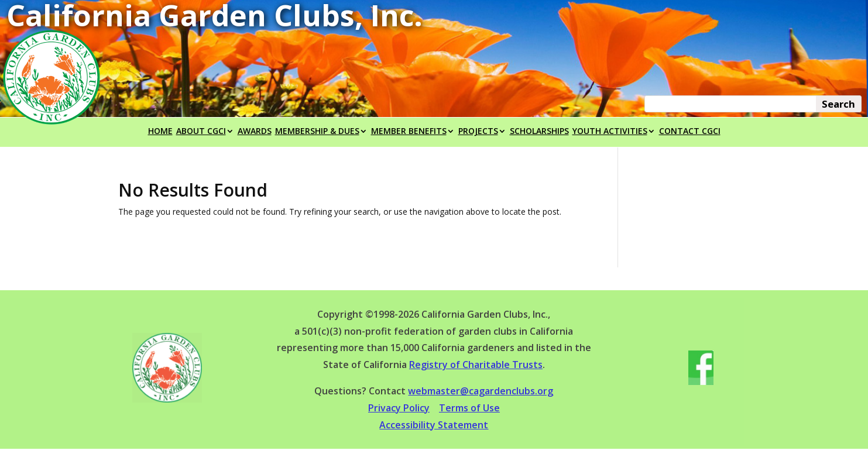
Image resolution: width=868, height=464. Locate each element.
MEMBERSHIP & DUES (317, 132)
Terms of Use (469, 408)
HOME (160, 132)
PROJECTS (478, 132)
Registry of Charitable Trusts (476, 365)
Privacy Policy (399, 408)
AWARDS (255, 132)
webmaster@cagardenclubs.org (481, 391)
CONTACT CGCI (690, 132)
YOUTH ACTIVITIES (610, 132)
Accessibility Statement (434, 425)
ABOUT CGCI (201, 132)
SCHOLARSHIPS (539, 132)
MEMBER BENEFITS (409, 132)
